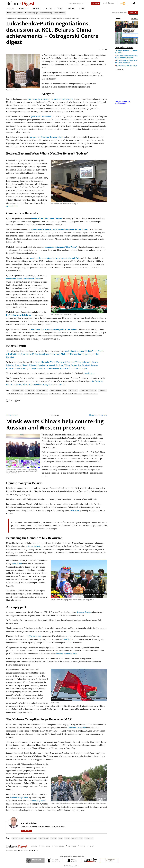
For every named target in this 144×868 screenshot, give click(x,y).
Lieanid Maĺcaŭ (22, 365)
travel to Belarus (60, 13)
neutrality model (39, 801)
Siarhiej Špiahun (84, 354)
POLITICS (10, 9)
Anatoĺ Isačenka (43, 362)
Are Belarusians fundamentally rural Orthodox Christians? (126, 57)
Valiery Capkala (71, 365)
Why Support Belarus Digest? (120, 13)
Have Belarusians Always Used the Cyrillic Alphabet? (126, 62)
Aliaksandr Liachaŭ (69, 354)
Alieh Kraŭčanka (13, 354)
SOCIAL (49, 9)
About (105, 3)
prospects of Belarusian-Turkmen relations (48, 137)
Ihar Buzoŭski (84, 365)
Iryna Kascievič (27, 354)
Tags (8, 391)
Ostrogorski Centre (32, 850)
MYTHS (71, 9)
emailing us (90, 373)
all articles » (26, 831)
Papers (119, 19)
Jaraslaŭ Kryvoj (81, 368)
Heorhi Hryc (55, 354)
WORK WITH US (59, 846)
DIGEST (60, 9)
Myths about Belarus (124, 48)
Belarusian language (31, 13)
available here (12, 206)
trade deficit (17, 564)
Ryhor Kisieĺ (65, 368)
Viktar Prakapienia (51, 368)
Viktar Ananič (98, 351)
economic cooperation (19, 798)
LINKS (92, 846)
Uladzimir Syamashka (77, 728)
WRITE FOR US (46, 846)
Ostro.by (61, 384)
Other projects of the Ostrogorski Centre (72, 856)
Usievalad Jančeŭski (37, 365)
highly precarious (34, 636)
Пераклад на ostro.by (98, 415)
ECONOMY (24, 9)
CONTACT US (72, 846)
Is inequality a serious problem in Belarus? (126, 52)
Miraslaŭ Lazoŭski (71, 351)
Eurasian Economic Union (67, 654)
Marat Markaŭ (85, 351)
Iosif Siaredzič (69, 362)
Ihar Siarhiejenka (42, 354)
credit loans (74, 510)
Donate (133, 13)
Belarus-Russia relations (15, 13)
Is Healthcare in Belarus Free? (127, 66)
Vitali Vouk (67, 639)
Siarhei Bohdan (12, 415)
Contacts (111, 3)
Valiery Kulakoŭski (83, 362)
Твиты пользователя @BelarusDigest (123, 102)
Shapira (88, 612)
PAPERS (82, 9)
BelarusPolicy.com (30, 384)
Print (11, 401)
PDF (19, 401)
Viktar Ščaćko (56, 362)
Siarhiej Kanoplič (35, 368)
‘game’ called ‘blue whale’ (41, 116)
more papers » (134, 19)
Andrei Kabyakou (35, 546)
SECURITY (37, 9)
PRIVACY (83, 846)
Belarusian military (46, 13)
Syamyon (80, 612)
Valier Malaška (21, 368)
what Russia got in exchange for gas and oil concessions (50, 99)
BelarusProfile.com (46, 384)
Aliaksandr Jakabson (55, 365)
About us (34, 846)
